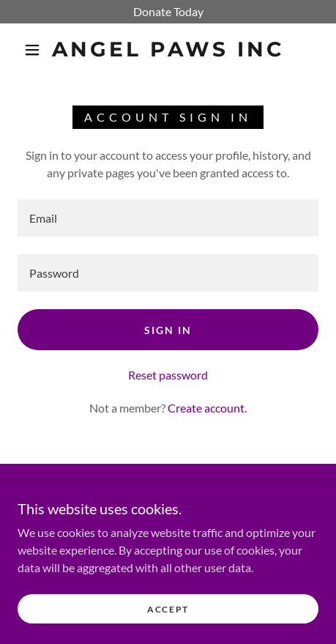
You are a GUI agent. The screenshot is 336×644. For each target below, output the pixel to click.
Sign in (168, 330)
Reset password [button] (168, 375)
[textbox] (168, 218)
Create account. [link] (207, 408)
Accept (168, 609)
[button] (33, 50)
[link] (168, 50)
